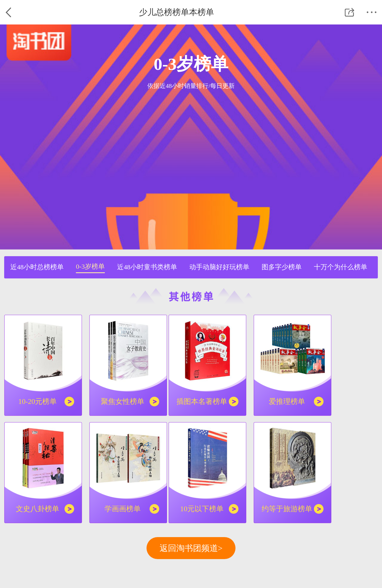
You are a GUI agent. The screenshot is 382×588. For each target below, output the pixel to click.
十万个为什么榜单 (341, 267)
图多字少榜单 (282, 267)
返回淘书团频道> (191, 548)
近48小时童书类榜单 (147, 267)
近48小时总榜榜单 (37, 267)
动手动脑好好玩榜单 (219, 267)
